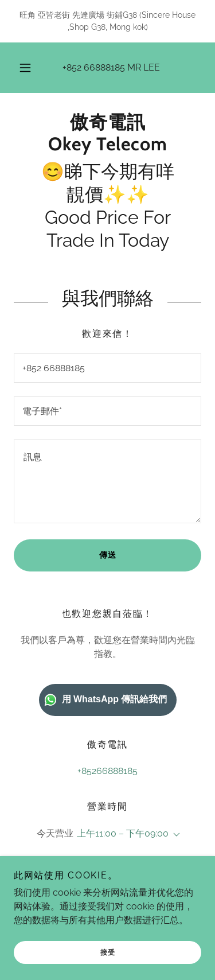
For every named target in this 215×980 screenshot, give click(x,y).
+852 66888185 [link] (94, 67)
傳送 (108, 555)
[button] (25, 68)
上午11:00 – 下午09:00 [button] (123, 833)
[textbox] (107, 368)
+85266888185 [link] (107, 771)
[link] (107, 133)
